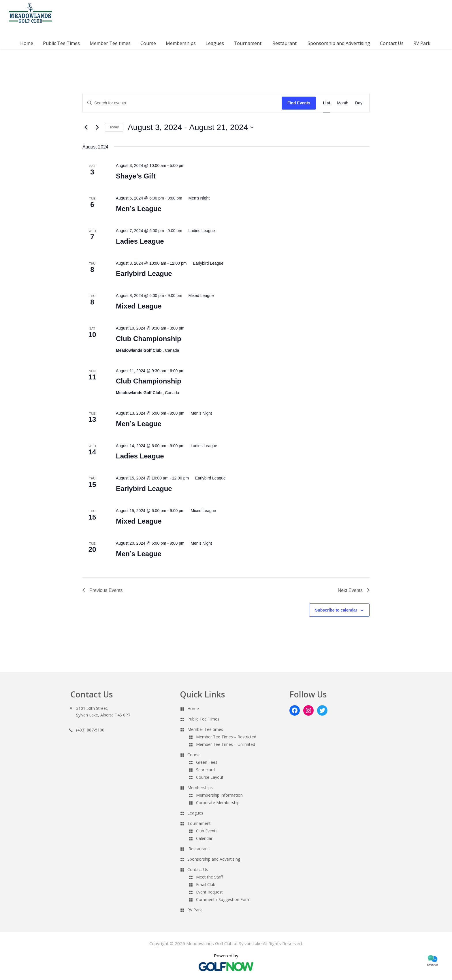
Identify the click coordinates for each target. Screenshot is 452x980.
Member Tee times (205, 729)
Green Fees (207, 762)
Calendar (204, 838)
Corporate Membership (218, 803)
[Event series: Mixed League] (199, 296)
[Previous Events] (86, 127)
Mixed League (139, 306)
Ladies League (140, 241)
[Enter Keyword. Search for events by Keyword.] (182, 103)
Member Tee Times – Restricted (226, 737)
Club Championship (149, 339)
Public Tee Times (203, 719)
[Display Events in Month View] (343, 103)
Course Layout (210, 777)
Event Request (209, 892)
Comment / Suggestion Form (223, 899)
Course (194, 755)
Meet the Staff (209, 877)
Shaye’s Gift (136, 176)
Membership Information (219, 795)
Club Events (207, 831)
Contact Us (198, 869)
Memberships (200, 788)
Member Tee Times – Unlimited (226, 744)
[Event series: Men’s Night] (197, 198)
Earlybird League (144, 273)
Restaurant (199, 849)
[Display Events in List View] (326, 103)
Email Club (206, 884)
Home (193, 709)
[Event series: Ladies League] (199, 231)
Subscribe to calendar (336, 610)
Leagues (195, 813)
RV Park (195, 910)
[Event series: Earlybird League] (206, 263)
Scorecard (205, 770)
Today (114, 127)
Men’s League (139, 209)
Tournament (199, 823)
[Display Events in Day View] (359, 103)
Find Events (299, 103)
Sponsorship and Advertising (214, 859)
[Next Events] (97, 127)
